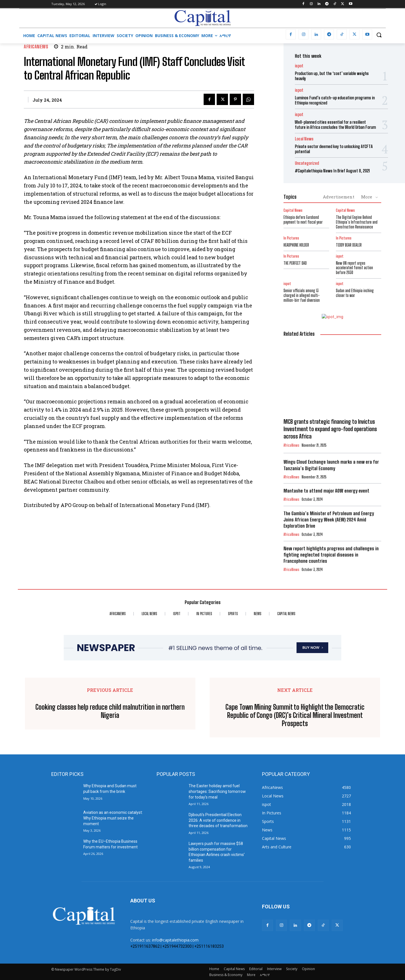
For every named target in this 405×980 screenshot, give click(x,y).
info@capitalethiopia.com (175, 940)
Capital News (293, 210)
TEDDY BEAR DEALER (349, 245)
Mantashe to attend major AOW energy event (326, 491)
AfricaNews (36, 47)
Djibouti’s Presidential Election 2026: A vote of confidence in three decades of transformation (218, 820)
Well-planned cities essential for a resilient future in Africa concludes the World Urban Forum (335, 125)
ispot (299, 66)
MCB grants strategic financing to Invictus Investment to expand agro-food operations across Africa (330, 429)
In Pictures (291, 238)
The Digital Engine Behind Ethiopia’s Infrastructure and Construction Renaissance (357, 222)
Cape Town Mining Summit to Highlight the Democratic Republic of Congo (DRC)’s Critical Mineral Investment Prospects (295, 715)
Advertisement (339, 197)
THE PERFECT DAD (295, 263)
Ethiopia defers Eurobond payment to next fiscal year (303, 220)
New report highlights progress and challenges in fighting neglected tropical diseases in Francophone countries (331, 555)
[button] (379, 35)
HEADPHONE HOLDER (296, 245)
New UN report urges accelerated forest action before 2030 (354, 268)
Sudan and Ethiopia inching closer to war (355, 293)
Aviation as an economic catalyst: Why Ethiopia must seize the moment (113, 818)
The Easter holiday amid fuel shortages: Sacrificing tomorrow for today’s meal (217, 791)
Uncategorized (307, 163)
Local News (304, 139)
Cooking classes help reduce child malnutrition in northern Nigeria (110, 711)
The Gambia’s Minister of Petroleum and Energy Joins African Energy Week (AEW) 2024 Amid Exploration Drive (329, 520)
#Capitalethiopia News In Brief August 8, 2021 (332, 171)
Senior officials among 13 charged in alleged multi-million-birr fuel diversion (302, 295)
